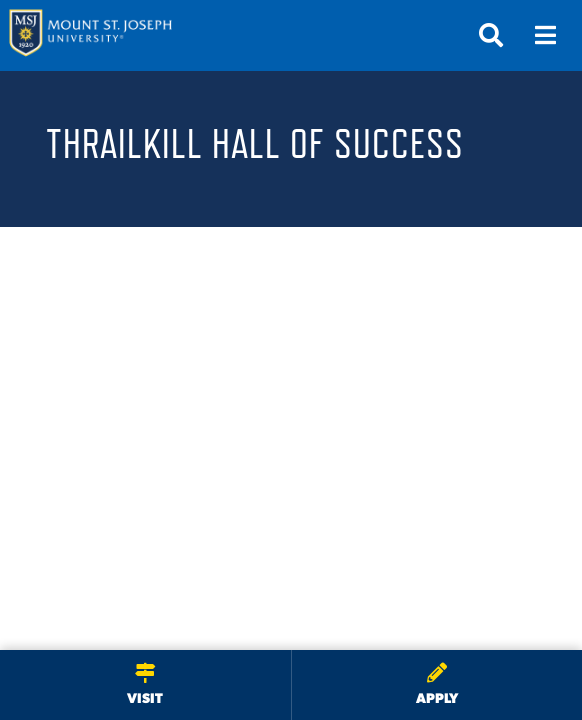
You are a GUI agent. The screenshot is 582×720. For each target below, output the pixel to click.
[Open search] (491, 35)
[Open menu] (545, 35)
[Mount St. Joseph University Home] (90, 35)
